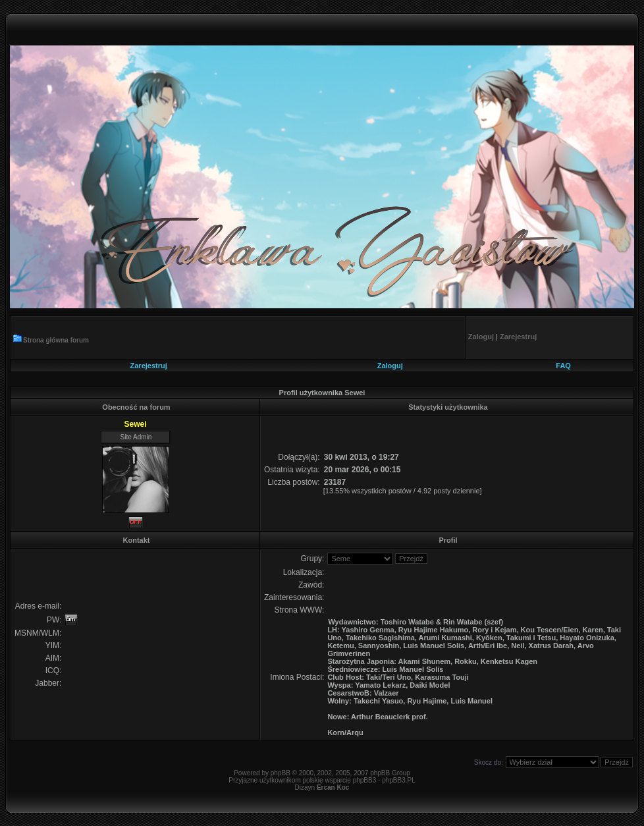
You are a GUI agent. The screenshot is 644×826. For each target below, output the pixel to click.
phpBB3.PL (399, 780)
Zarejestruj (149, 366)
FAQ (563, 366)
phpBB (281, 773)
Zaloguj (390, 366)
